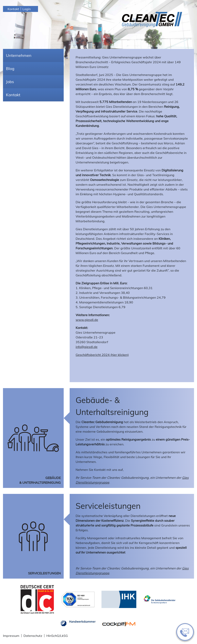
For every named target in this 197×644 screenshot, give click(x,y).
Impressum (11, 636)
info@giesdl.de (87, 347)
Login (27, 9)
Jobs (10, 82)
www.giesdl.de (87, 320)
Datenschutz (33, 636)
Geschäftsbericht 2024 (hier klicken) (102, 355)
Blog (10, 68)
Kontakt (13, 9)
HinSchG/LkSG (57, 636)
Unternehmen (19, 55)
